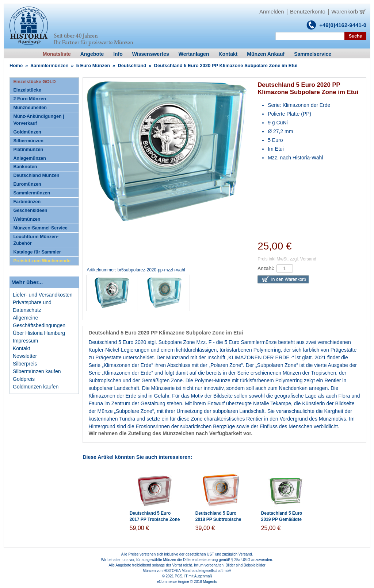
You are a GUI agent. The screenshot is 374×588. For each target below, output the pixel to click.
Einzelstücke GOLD (34, 82)
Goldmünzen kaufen (36, 387)
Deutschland (132, 65)
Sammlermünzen (49, 65)
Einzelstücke (27, 90)
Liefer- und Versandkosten (43, 295)
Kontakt (21, 348)
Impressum (25, 341)
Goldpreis (24, 379)
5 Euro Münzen (93, 65)
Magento (210, 582)
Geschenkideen (30, 210)
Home (16, 65)
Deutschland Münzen (36, 175)
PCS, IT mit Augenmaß (194, 576)
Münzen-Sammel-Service (40, 228)
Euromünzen (27, 184)
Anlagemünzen (30, 158)
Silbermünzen (28, 141)
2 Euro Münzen (30, 99)
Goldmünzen (27, 132)
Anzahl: (266, 268)
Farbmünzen (27, 202)
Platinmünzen (28, 150)
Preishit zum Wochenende (42, 261)
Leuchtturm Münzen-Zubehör (36, 240)
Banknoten (25, 167)
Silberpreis (25, 364)
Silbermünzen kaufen (37, 371)
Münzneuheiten (30, 108)
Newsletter (25, 356)
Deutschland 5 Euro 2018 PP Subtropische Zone (218, 519)
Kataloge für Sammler (37, 252)
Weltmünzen (27, 219)
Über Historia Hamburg (39, 333)
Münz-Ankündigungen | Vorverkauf (39, 120)
